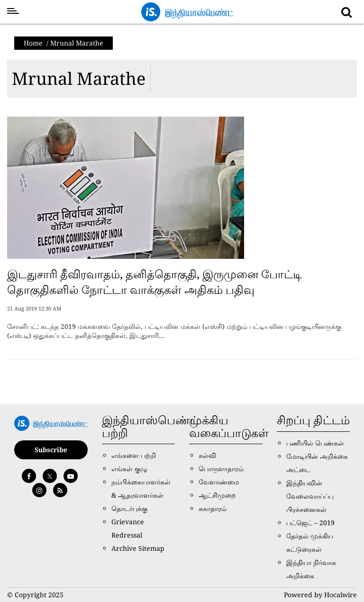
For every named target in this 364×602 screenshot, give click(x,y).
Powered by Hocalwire (320, 595)
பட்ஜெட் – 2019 (310, 523)
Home (33, 43)
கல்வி (207, 455)
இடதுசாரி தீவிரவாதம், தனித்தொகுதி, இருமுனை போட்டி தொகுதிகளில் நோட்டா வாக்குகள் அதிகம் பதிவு (155, 282)
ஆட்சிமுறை (217, 495)
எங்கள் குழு (129, 469)
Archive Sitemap (138, 548)
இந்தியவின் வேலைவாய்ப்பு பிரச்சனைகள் (310, 496)
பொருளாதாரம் (221, 469)
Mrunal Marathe (79, 78)
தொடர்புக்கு (129, 508)
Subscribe (51, 450)
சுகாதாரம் (213, 508)
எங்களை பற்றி (134, 455)
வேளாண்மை (219, 482)
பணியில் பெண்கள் (315, 443)
